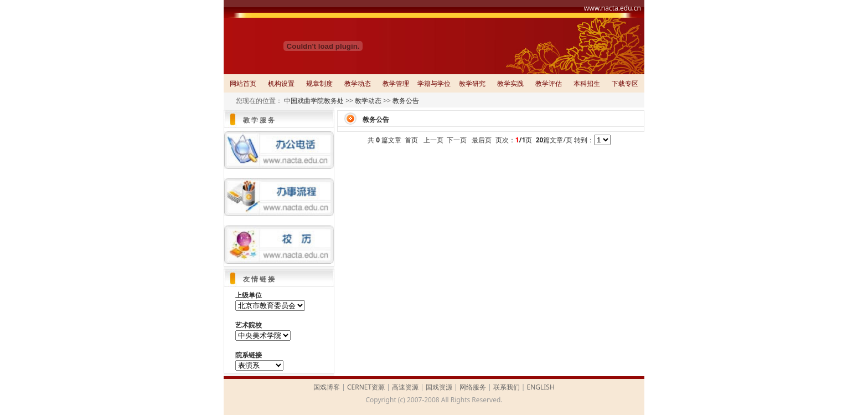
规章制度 (319, 83)
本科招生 (587, 83)
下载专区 (625, 83)
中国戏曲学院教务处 (314, 101)
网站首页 (243, 83)
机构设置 (281, 83)
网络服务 (473, 387)
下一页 (457, 140)
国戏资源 (439, 387)
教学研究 (472, 83)
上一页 (433, 140)
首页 (411, 140)
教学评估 (549, 83)
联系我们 (507, 387)
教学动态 (358, 83)
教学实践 (510, 83)
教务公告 (406, 101)
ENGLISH (540, 387)
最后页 (482, 140)
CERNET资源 (366, 387)
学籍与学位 (434, 83)
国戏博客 (327, 387)
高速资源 (405, 387)
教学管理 (396, 83)
